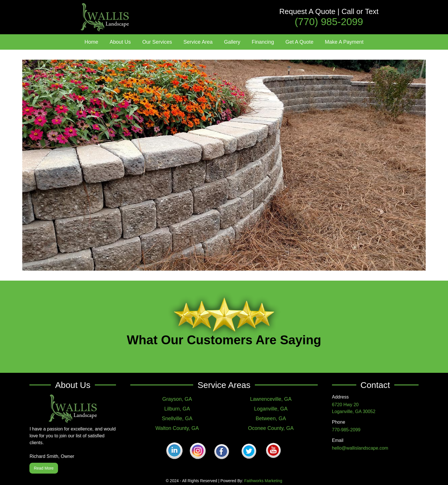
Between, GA (271, 418)
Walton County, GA (177, 428)
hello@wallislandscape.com (360, 448)
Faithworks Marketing (263, 481)
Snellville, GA (177, 418)
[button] (120, 42)
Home (91, 42)
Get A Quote (299, 42)
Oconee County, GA (271, 428)
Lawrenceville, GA (271, 399)
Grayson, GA (177, 399)
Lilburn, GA (177, 409)
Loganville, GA (271, 409)
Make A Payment (344, 42)
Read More (44, 468)
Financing (263, 42)
